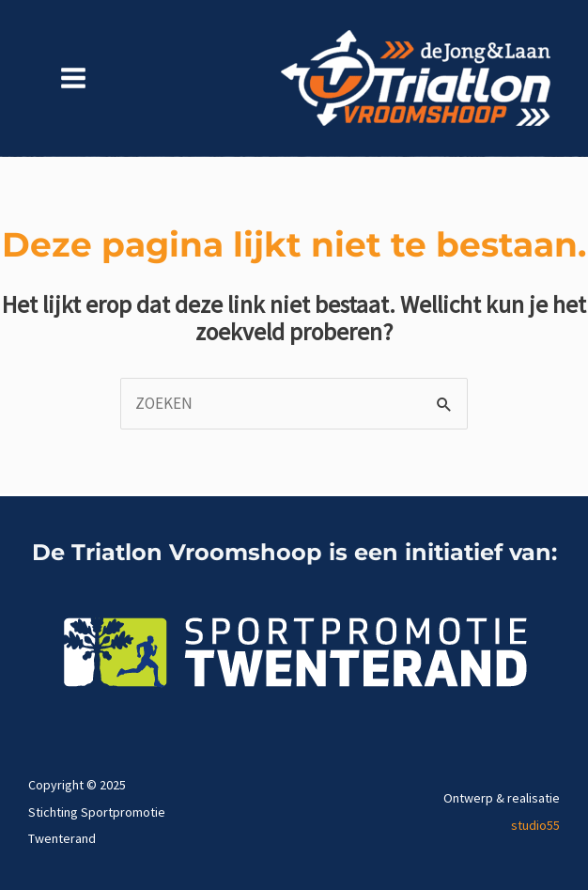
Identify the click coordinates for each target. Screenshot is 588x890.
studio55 (535, 825)
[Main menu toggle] (73, 79)
